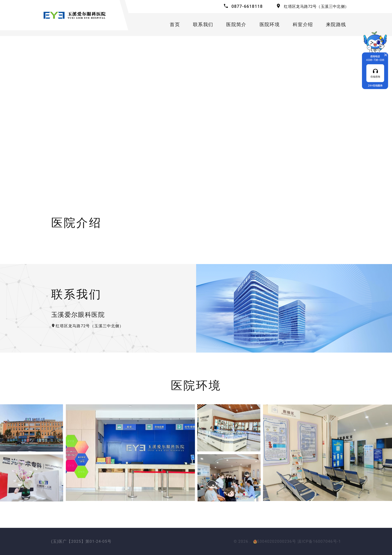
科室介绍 (303, 24)
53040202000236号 (275, 541)
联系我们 (203, 24)
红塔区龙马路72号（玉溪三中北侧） (316, 7)
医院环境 (270, 24)
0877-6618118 (247, 6)
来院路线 (336, 24)
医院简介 (236, 24)
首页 (175, 24)
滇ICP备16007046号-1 (319, 541)
